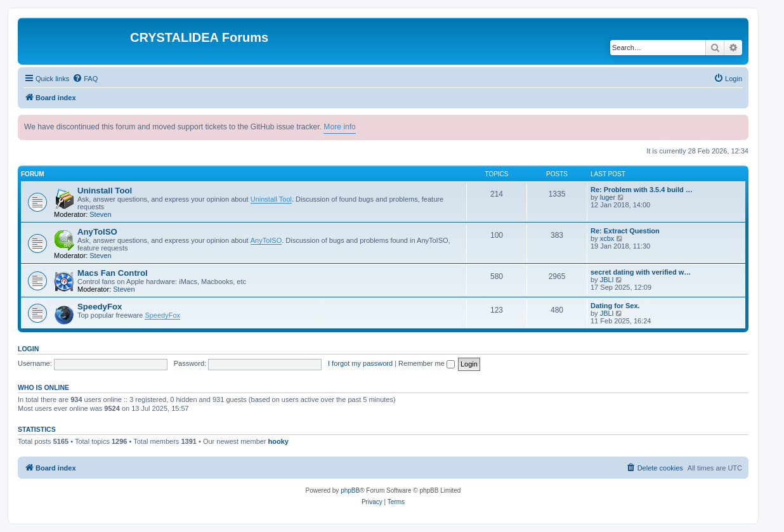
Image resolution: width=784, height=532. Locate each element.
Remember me (427, 363)
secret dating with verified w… (641, 272)
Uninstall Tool (105, 191)
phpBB (350, 490)
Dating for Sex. (615, 306)
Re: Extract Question (625, 231)
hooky (278, 441)
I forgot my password (360, 363)
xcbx (607, 238)
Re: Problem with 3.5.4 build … (642, 190)
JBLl (607, 280)
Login (28, 349)
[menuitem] (85, 79)
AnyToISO (97, 232)
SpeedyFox (100, 307)
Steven (100, 214)
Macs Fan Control (113, 273)
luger (608, 197)
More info (339, 127)
